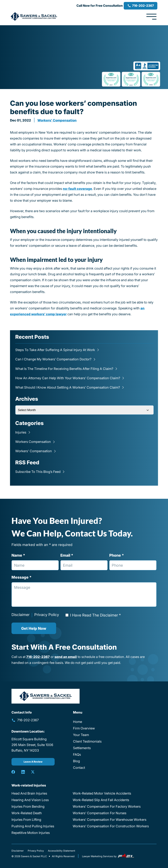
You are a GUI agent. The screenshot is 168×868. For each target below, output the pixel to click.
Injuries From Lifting (26, 820)
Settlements (82, 748)
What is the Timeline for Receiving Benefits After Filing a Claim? (64, 369)
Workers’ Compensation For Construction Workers (111, 826)
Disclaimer (21, 615)
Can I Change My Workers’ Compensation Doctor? (53, 359)
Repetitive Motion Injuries (31, 833)
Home (78, 722)
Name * (18, 555)
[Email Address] (84, 565)
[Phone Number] (133, 565)
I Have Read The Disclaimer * (95, 615)
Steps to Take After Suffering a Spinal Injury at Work (55, 350)
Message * (21, 577)
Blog (76, 761)
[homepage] (46, 696)
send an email (66, 657)
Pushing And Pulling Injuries (33, 826)
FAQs (77, 755)
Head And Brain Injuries (29, 793)
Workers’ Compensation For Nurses (100, 813)
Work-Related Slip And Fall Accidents (101, 800)
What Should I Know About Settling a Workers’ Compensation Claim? (68, 387)
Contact (79, 768)
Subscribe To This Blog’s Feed (38, 472)
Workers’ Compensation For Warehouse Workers (110, 820)
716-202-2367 (141, 6)
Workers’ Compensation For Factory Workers (107, 807)
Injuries (21, 432)
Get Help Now (34, 628)
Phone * (117, 555)
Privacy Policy (47, 615)
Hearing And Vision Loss (30, 800)
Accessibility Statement (62, 851)
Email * (67, 555)
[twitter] (33, 772)
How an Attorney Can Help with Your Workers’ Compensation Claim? (68, 378)
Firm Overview (84, 728)
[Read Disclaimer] (67, 615)
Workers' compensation (57, 120)
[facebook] (13, 772)
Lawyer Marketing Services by (108, 856)
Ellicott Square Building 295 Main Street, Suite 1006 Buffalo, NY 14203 (32, 745)
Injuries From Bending (28, 807)
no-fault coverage (77, 189)
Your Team (81, 735)
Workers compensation (33, 442)
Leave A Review (33, 762)
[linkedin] (23, 772)
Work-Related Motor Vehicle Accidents (102, 793)
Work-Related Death (27, 813)
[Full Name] (35, 565)
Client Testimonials (87, 741)
